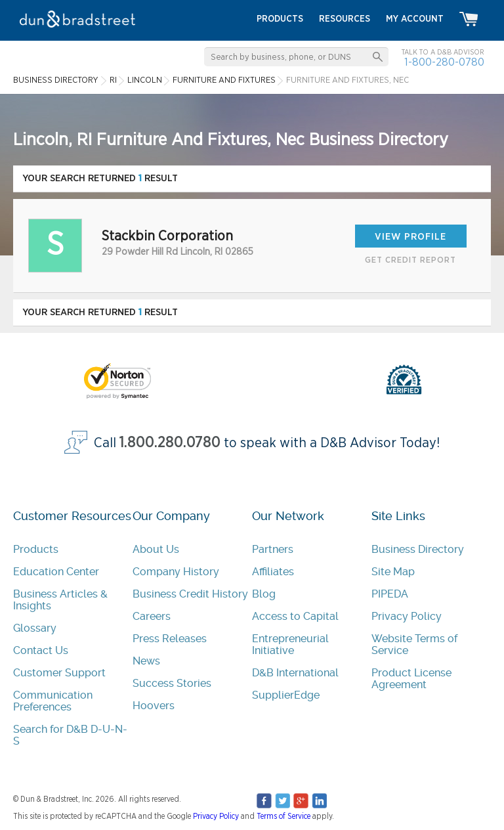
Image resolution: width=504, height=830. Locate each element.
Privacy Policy (407, 616)
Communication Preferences (53, 701)
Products (36, 549)
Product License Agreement (411, 679)
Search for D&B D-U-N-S (70, 735)
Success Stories (172, 683)
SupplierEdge (286, 695)
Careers (152, 616)
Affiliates (273, 572)
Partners (273, 549)
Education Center (56, 572)
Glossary (35, 628)
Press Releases (170, 639)
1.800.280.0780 (170, 443)
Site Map (393, 572)
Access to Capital (295, 616)
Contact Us (41, 650)
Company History (176, 572)
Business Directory (418, 549)
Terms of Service (283, 816)
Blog (264, 594)
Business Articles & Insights (60, 600)
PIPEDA (390, 594)
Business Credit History (190, 594)
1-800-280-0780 (444, 62)
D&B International (295, 673)
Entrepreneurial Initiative (290, 644)
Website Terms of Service (414, 644)
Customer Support (59, 673)
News (146, 661)
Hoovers (154, 706)
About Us (156, 549)
